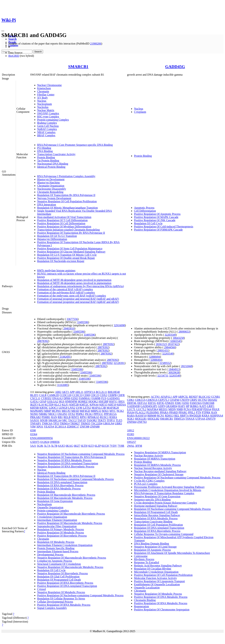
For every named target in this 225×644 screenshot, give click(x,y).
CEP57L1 (164, 400)
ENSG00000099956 (42, 438)
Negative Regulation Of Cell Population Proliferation (67, 201)
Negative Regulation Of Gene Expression (157, 496)
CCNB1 (216, 397)
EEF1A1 (142, 403)
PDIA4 (207, 409)
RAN (54, 417)
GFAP (43, 401)
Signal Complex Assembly (52, 608)
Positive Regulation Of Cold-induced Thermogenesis (164, 227)
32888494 (155, 357)
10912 (130, 430)
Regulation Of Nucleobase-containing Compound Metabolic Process (75, 479)
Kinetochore (44, 88)
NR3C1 (52, 414)
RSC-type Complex (48, 117)
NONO (34, 414)
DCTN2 (202, 400)
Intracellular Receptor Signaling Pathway (157, 515)
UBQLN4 (109, 423)
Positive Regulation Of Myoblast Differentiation (64, 227)
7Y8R (121, 446)
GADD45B (133, 406)
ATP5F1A (89, 392)
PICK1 (89, 414)
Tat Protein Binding (48, 161)
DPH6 (67, 398)
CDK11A (140, 400)
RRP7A (184, 416)
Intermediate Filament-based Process (58, 551)
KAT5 (203, 406)
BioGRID (14, 56)
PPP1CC (98, 414)
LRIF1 (211, 406)
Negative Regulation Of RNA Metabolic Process (64, 460)
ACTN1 (155, 397)
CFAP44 (175, 400)
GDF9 (161, 406)
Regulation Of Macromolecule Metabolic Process (65, 498)
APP (72, 392)
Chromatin (43, 91)
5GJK (40, 446)
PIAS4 (131, 412)
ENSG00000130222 (138, 438)
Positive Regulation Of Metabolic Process (61, 533)
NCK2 (120, 411)
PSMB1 (46, 417)
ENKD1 (170, 403)
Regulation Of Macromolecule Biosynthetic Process (66, 495)
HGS (62, 401)
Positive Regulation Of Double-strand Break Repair (66, 258)
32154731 (163, 376)
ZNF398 (85, 427)
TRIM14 (65, 423)
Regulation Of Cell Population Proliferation (158, 525)
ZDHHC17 (73, 427)
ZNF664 (132, 422)
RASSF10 (141, 416)
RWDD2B (195, 416)
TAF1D (82, 420)
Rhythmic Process (144, 559)
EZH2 (75, 398)
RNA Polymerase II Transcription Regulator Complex (164, 493)
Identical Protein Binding (51, 167)
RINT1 (75, 417)
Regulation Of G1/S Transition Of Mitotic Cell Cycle (67, 255)
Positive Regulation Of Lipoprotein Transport (159, 581)
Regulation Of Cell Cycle (148, 223)
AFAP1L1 (166, 397)
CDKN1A (152, 400)
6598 (33, 430)
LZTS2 (87, 408)
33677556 (72, 319)
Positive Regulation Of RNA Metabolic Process (64, 605)
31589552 (165, 363)
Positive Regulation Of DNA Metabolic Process (161, 597)
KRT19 (112, 405)
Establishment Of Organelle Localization (157, 584)
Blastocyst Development (51, 179)
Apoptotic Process (144, 208)
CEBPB (112, 395)
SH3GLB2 (153, 419)
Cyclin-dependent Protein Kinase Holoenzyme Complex (165, 503)
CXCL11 (35, 398)
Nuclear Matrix (46, 110)
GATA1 (34, 401)
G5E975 (35, 442)
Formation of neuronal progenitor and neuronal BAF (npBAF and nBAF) (78, 299)
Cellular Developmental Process (55, 602)
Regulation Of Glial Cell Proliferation (58, 577)
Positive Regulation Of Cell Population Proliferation (163, 575)
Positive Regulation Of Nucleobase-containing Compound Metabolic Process (80, 595)
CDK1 (131, 400)
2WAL (131, 446)
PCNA (187, 409)
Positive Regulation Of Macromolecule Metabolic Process (70, 523)
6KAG (69, 446)
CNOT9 (185, 400)
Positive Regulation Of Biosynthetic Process (62, 536)
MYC (113, 411)
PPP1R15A (110, 414)
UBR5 (118, 423)
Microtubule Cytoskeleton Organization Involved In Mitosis (168, 490)
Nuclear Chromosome (49, 85)
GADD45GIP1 (149, 406)
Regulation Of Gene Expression (55, 501)
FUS (104, 398)
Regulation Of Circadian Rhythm (153, 569)
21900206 (96, 44)
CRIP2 (194, 400)
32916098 (119, 325)
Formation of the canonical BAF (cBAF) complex (65, 289)
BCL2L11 (101, 392)
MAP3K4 (152, 409)
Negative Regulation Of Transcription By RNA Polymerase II (72, 457)
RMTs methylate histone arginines (56, 271)
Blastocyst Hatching (48, 183)
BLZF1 (34, 395)
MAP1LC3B (99, 408)
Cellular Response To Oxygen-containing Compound (164, 534)
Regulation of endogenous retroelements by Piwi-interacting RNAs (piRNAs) (80, 286)
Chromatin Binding (145, 600)
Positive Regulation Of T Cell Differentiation (62, 220)
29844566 (170, 347)
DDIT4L (132, 403)
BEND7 (193, 397)
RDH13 (169, 416)
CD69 (87, 395)
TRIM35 (85, 423)
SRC (65, 420)
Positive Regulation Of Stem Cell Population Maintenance (70, 249)
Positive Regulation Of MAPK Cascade (156, 217)
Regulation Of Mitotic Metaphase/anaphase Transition (67, 208)
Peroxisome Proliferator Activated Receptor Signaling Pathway (169, 487)
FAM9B (96, 398)
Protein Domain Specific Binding (56, 548)
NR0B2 (43, 414)
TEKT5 (102, 420)
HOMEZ (83, 401)
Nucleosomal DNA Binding (53, 164)
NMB (180, 409)
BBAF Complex (46, 135)
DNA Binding (45, 151)
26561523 (161, 344)
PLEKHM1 (153, 412)
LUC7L (131, 409)
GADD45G (175, 67)
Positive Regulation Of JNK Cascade (155, 220)
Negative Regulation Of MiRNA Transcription (160, 452)
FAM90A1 (85, 398)
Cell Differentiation (145, 211)
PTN (198, 412)
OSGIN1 (62, 414)
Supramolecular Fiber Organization (57, 526)
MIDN (172, 409)
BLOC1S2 (205, 397)
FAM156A (196, 403)
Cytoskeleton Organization (52, 517)
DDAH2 (212, 400)
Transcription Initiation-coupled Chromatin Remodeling (68, 230)
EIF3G (161, 403)
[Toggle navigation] (3, 31)
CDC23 (95, 395)
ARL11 (79, 392)
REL (177, 416)
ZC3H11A (60, 427)
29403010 (69, 328)
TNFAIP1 (36, 423)
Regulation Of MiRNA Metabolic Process (157, 465)
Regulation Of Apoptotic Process (152, 550)
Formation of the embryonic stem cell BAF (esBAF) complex (72, 296)
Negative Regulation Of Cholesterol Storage (159, 474)
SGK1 (130, 419)
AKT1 (65, 392)
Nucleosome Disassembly (52, 189)
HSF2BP (103, 401)
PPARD (174, 412)
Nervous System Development (54, 198)
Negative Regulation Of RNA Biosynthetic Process (66, 467)
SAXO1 (35, 420)
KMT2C (84, 405)
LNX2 (72, 408)
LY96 (79, 408)
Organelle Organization (50, 507)
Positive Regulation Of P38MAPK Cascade (158, 230)
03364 (34, 434)
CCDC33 (77, 395)
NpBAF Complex (47, 129)
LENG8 (63, 408)
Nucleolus (43, 107)
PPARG (183, 412)
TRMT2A (179, 419)
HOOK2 (93, 401)
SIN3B (44, 420)
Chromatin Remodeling (50, 192)
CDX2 (104, 395)
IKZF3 (34, 405)
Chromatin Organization (51, 186)
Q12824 (45, 442)
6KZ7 (77, 446)
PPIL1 (192, 412)
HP (187, 406)
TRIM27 (75, 423)
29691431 (163, 350)
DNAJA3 (57, 398)
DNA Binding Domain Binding (151, 544)
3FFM (138, 446)
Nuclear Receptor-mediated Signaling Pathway (160, 471)
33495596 (83, 322)
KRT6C (44, 408)
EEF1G (152, 403)
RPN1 (83, 417)
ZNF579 (211, 419)
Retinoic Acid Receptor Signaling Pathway (158, 566)
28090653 (184, 332)
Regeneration (141, 606)
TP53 (56, 423)
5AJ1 (33, 446)
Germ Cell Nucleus (48, 126)
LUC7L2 (141, 409)
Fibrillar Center (46, 95)
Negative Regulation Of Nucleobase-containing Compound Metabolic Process (81, 454)
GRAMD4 (171, 406)
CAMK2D (53, 395)
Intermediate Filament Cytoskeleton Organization (65, 545)
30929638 (174, 372)
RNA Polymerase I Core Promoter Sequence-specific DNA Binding (75, 145)
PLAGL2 (140, 412)
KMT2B (74, 405)
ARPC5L (183, 397)
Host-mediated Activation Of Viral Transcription (64, 217)
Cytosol (42, 589)
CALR (43, 395)
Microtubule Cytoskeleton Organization (156, 572)
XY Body (42, 98)
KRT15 (103, 405)
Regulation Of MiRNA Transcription (155, 459)
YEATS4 (49, 427)
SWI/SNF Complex (48, 113)
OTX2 (72, 414)
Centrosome (141, 556)
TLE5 (119, 420)
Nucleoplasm (44, 104)
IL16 (41, 405)
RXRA (113, 417)
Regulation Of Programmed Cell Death (59, 580)
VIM (33, 427)
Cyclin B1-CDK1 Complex (149, 481)
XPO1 (40, 427)
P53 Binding (44, 148)
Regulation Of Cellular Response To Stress (61, 599)
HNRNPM (71, 401)
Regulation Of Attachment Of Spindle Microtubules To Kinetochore (172, 553)
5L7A (47, 446)
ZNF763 (142, 422)
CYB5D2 (46, 398)
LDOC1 (53, 408)
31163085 (63, 385)
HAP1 (182, 406)
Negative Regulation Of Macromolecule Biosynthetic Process (72, 558)
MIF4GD (85, 411)
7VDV (113, 446)
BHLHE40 (114, 392)
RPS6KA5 (93, 417)
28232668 (186, 366)
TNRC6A (47, 423)
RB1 (60, 417)
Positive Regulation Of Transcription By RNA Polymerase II (71, 233)
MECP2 (66, 411)
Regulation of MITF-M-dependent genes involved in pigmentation (74, 280)
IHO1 (121, 401)
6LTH (84, 446)
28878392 (43, 341)
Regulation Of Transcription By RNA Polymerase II (66, 195)
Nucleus (42, 101)
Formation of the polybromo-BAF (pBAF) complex (66, 292)
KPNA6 (94, 405)
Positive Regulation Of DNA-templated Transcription (67, 586)
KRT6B (35, 408)
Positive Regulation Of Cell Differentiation (61, 223)
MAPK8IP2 (37, 411)
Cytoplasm (140, 112)
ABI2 (58, 392)
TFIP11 (111, 420)
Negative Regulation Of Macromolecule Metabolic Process (70, 567)
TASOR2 (92, 420)
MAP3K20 (113, 408)
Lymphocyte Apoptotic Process (55, 561)
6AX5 (61, 446)
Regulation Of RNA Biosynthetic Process (60, 485)
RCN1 (161, 416)
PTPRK (206, 412)
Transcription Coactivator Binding (153, 522)
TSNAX (190, 419)
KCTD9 (49, 405)
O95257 (132, 442)
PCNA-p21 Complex (146, 484)
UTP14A (200, 419)
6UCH (105, 446)
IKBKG (194, 406)
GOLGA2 (52, 401)
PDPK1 (80, 414)
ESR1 (178, 403)
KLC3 (58, 405)
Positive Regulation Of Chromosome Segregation (162, 610)
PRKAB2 (35, 417)
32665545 (176, 341)
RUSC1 (104, 417)
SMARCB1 (78, 67)
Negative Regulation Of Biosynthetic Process (63, 573)
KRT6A (121, 405)
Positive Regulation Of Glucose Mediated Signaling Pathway (71, 252)
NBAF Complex (46, 132)
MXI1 (105, 411)
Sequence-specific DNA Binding (152, 500)
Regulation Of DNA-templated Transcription (62, 482)
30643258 (178, 338)
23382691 (65, 357)
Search (12, 39)
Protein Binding (46, 157)
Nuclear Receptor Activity (149, 456)
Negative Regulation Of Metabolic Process (61, 592)
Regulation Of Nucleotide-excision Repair (61, 261)
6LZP (98, 446)
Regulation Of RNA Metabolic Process (59, 489)
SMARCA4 (55, 420)
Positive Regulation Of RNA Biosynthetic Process (65, 583)
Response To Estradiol (146, 562)
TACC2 (72, 420)
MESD (75, 411)
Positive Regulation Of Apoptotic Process (157, 214)
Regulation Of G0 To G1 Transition (57, 236)
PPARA (164, 412)
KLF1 (65, 405)
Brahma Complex (47, 123)
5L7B (54, 446)
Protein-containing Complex (53, 120)
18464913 (174, 369)
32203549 (170, 335)
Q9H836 (55, 442)
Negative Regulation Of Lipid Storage (155, 547)
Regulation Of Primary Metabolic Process (61, 529)
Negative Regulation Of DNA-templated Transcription (68, 463)
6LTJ (91, 446)
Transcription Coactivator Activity (56, 154)
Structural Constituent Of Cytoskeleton (59, 564)
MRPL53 (96, 411)
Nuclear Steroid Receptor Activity (153, 468)
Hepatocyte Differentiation (52, 239)
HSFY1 (113, 401)
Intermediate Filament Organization (57, 520)
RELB (67, 417)
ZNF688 (95, 427)
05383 (130, 434)
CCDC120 (66, 395)
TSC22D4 (97, 423)
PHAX (216, 409)
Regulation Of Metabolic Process (56, 542)
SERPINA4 (217, 416)
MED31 (163, 409)
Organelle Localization (147, 588)
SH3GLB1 (141, 419)
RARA (131, 416)
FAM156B (208, 403)
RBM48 (152, 416)
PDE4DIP (197, 409)
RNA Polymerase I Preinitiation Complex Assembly (66, 176)
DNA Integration (47, 205)
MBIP (48, 411)
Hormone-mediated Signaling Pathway (156, 506)
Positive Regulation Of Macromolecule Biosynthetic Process (71, 514)
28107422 (173, 344)
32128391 (119, 363)
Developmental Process (50, 555)
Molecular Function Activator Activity (155, 578)
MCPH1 (56, 411)
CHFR (121, 395)
